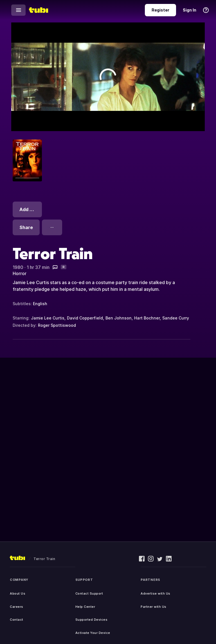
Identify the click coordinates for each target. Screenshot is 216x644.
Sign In (190, 10)
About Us (18, 593)
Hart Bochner (147, 318)
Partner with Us (154, 607)
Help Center (85, 607)
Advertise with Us (156, 593)
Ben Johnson (119, 318)
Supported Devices (92, 620)
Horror (20, 273)
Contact (17, 620)
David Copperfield (85, 318)
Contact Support (89, 593)
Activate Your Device (93, 633)
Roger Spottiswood (57, 325)
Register (160, 10)
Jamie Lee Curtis (48, 318)
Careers (17, 607)
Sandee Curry (176, 318)
